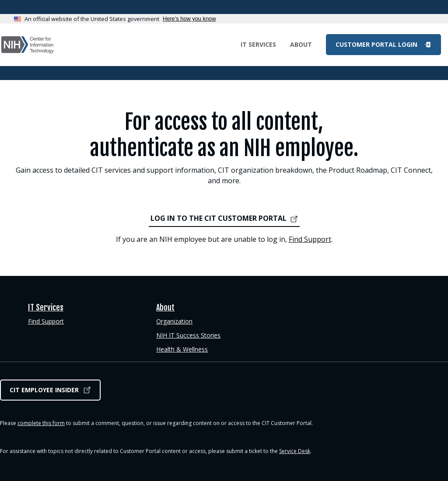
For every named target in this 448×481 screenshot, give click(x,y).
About (301, 44)
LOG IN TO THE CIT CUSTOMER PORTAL (219, 218)
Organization (174, 321)
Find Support (310, 239)
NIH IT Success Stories (188, 335)
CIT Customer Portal (28, 45)
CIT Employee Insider (44, 390)
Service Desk (295, 451)
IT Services (258, 44)
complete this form (41, 423)
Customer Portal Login (377, 44)
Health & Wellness (182, 349)
